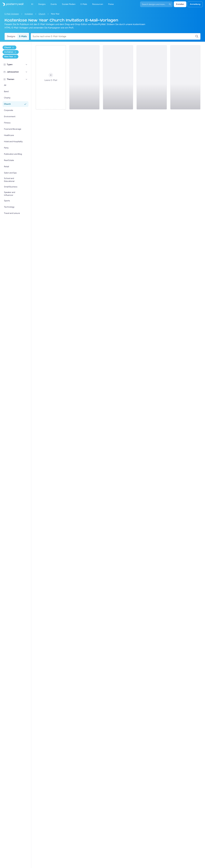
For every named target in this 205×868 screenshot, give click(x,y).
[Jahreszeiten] (26, 72)
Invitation (29, 14)
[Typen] (26, 65)
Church (42, 14)
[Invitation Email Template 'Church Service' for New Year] (152, 77)
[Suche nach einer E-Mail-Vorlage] (114, 36)
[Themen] (26, 79)
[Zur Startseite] (12, 4)
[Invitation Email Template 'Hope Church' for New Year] (185, 77)
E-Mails (23, 36)
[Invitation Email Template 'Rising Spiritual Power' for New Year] (118, 77)
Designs (11, 36)
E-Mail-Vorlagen (12, 14)
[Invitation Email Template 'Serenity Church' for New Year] (84, 77)
